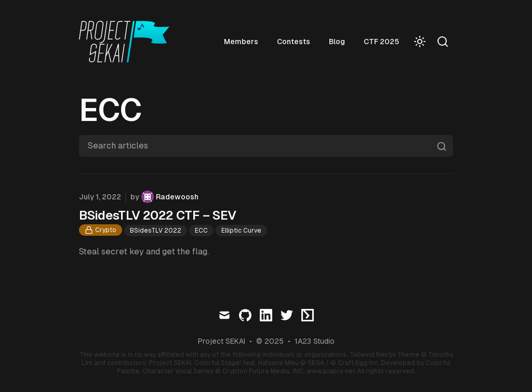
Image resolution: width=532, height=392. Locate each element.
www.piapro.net (331, 371)
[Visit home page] (127, 42)
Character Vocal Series (178, 371)
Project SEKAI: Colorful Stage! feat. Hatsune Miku (224, 363)
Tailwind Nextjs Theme (384, 355)
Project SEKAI (222, 341)
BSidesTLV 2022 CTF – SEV (158, 215)
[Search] (443, 42)
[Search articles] (266, 146)
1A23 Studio (315, 341)
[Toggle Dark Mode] (420, 42)
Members (241, 42)
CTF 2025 (381, 42)
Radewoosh (177, 197)
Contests (294, 42)
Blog (337, 42)
